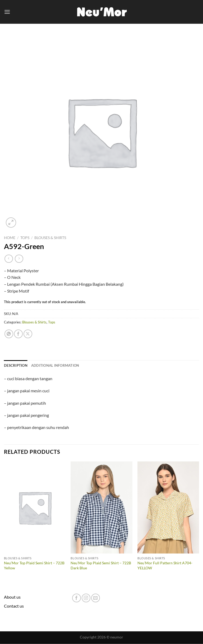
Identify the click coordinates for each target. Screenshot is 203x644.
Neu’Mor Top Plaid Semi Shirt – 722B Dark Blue (101, 565)
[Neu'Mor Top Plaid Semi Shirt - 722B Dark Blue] (101, 508)
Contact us (14, 606)
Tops (25, 238)
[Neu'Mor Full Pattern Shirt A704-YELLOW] (168, 508)
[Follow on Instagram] (86, 598)
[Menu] (7, 12)
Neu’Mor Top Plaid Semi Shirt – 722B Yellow (34, 565)
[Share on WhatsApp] (9, 334)
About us (12, 597)
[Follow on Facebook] (77, 598)
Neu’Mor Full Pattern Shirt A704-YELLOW (165, 565)
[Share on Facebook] (18, 334)
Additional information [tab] (55, 365)
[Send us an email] (96, 598)
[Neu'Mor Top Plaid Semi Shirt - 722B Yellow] (35, 508)
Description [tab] (16, 365)
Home (10, 238)
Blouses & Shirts (50, 238)
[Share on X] (28, 334)
